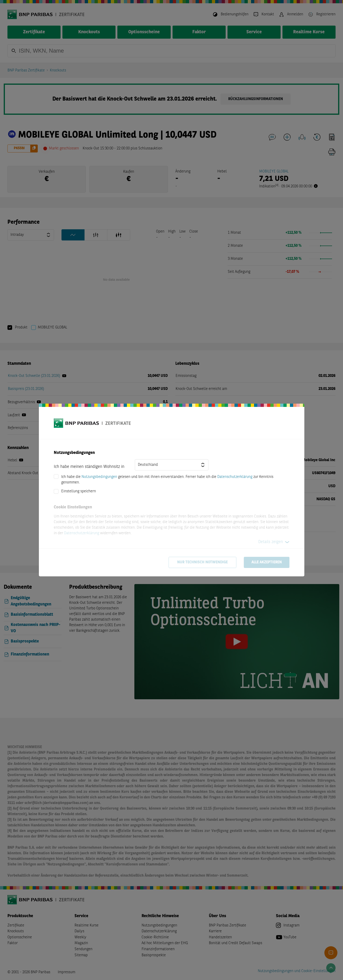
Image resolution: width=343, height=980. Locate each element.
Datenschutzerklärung (235, 477)
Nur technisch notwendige (202, 562)
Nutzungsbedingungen (99, 477)
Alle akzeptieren (267, 562)
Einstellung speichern (79, 491)
